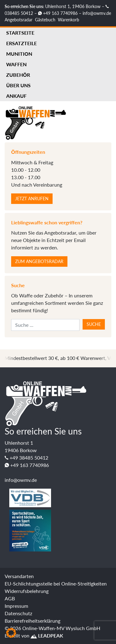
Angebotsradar (19, 20)
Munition (19, 54)
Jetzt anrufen (32, 199)
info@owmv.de (97, 13)
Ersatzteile (21, 43)
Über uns (18, 85)
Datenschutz (18, 613)
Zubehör (18, 75)
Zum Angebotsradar (39, 261)
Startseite (20, 33)
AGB (10, 598)
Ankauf (16, 96)
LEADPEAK (47, 635)
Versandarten (19, 576)
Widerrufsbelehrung (27, 591)
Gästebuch (45, 20)
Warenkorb (69, 20)
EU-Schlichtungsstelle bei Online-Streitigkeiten (56, 583)
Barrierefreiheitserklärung (32, 621)
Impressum (16, 606)
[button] (11, 633)
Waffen (16, 64)
